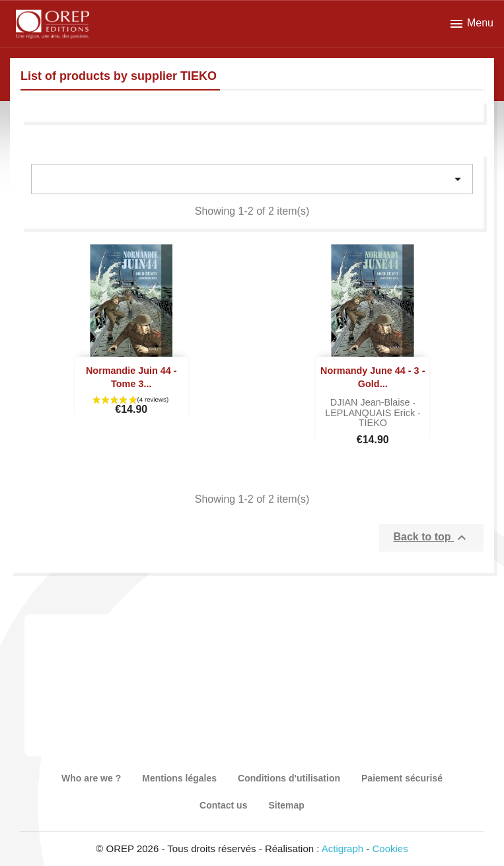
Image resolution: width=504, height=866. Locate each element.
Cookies (390, 848)
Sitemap (286, 805)
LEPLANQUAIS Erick (371, 413)
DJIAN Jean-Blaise (372, 402)
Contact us (223, 805)
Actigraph (342, 848)
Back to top (431, 538)
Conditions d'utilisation (289, 778)
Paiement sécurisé (402, 778)
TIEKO (373, 423)
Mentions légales (179, 778)
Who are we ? (91, 778)
